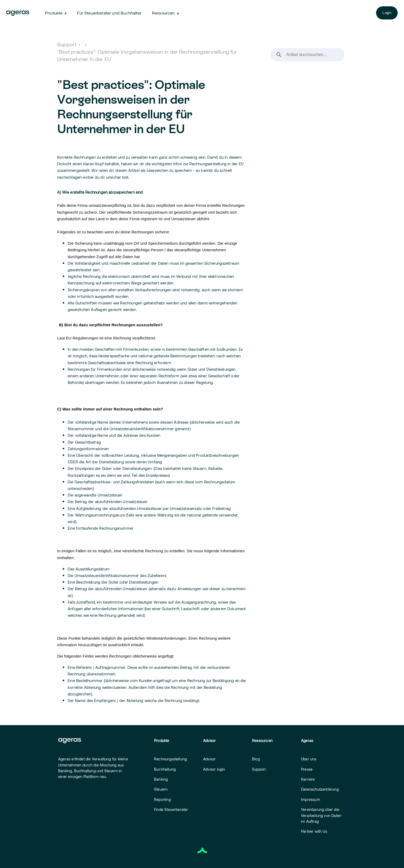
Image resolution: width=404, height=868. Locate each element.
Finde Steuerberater (171, 809)
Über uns (309, 759)
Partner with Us (314, 831)
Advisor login (214, 769)
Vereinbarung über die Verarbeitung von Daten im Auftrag (321, 815)
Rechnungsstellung (170, 759)
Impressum (311, 799)
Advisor (209, 759)
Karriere (308, 779)
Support (67, 44)
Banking (161, 779)
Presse (307, 769)
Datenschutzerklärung (320, 789)
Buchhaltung (165, 769)
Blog (256, 759)
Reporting (162, 799)
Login (387, 13)
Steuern (161, 789)
